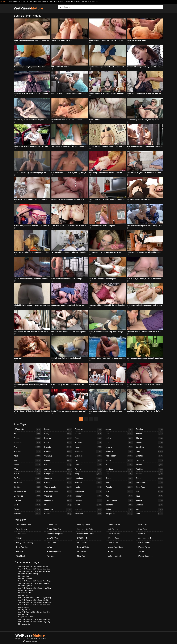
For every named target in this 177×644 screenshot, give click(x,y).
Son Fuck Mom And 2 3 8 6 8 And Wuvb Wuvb (35, 602)
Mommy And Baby (25, 624)
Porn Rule (77, 2)
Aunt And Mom (24, 607)
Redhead (119, 505)
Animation (27, 451)
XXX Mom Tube (84, 538)
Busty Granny (22, 529)
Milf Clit (45, 2)
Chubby (58, 460)
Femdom (89, 443)
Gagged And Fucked (26, 617)
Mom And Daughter (25, 593)
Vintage (150, 500)
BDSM (27, 474)
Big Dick (27, 487)
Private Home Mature (86, 534)
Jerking (119, 429)
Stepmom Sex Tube (85, 529)
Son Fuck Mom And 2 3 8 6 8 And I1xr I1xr (33, 567)
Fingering (89, 451)
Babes (27, 465)
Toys (150, 496)
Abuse (35, 641)
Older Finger (21, 534)
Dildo (58, 505)
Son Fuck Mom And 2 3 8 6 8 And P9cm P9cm (35, 588)
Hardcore (89, 483)
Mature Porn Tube (115, 556)
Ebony (58, 514)
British (58, 443)
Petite (119, 483)
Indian (89, 505)
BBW (27, 469)
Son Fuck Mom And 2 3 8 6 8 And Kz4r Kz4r (34, 583)
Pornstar (119, 487)
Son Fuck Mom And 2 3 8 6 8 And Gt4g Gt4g (34, 622)
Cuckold (58, 483)
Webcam (150, 505)
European (89, 429)
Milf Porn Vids (144, 543)
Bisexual (27, 500)
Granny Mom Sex (54, 529)
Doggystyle (58, 509)
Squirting (150, 456)
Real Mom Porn (114, 534)
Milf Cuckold (82, 543)
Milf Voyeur (82, 552)
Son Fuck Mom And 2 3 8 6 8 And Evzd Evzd (34, 569)
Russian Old (94, 2)
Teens (150, 478)
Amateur (27, 438)
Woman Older (113, 538)
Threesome (150, 483)
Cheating (58, 456)
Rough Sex (119, 514)
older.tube (25, 2)
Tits (150, 492)
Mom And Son (23, 595)
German (89, 465)
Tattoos (150, 474)
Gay (89, 460)
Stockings (150, 460)
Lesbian (119, 438)
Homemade (89, 492)
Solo (150, 451)
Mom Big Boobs (84, 525)
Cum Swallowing (58, 492)
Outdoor (119, 478)
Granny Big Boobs (54, 552)
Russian (150, 429)
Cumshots (58, 496)
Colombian (58, 469)
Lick (119, 443)
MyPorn (50, 547)
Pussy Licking (119, 500)
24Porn (141, 552)
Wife (150, 514)
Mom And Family (24, 576)
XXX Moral (86, 2)
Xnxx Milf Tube (83, 547)
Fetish (89, 447)
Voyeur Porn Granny (116, 547)
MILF (119, 465)
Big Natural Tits (27, 492)
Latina (119, 434)
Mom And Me (23, 614)
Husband (89, 500)
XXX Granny (113, 529)
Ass (27, 460)
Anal (27, 447)
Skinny (150, 443)
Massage (119, 451)
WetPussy (28, 8)
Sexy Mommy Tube (146, 538)
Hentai (89, 487)
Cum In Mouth (58, 487)
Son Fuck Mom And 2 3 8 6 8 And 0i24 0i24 (34, 600)
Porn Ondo (51, 556)
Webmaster (27, 641)
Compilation (58, 474)
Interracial (89, 509)
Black (27, 505)
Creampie (58, 478)
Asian (27, 456)
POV (119, 492)
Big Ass (27, 478)
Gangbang (89, 456)
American (27, 443)
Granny (89, 469)
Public (119, 496)
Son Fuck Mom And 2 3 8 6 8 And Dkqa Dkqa (34, 581)
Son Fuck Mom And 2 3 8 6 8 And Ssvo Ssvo (34, 605)
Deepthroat (58, 500)
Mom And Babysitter (26, 578)
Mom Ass (81, 556)
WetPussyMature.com (39, 639)
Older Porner (113, 543)
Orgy (119, 474)
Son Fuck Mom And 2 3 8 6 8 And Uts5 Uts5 (34, 571)
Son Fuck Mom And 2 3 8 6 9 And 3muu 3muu (35, 619)
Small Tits (150, 447)
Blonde (27, 509)
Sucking (150, 469)
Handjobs (89, 478)
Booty (58, 434)
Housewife (89, 496)
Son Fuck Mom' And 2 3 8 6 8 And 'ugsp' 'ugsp (35, 598)
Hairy (89, 474)
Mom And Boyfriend (25, 586)
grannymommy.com (14, 2)
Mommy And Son (24, 610)
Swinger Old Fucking (56, 2)
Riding (119, 509)
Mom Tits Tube (53, 538)
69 (27, 434)
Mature (119, 460)
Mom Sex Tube (114, 525)
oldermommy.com (35, 2)
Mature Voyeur (144, 547)
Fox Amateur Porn (23, 525)
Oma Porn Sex (69, 2)
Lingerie (119, 447)
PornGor (142, 534)
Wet (150, 509)
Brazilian (58, 438)
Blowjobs (27, 514)
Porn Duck (143, 525)
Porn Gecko (143, 529)
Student (150, 465)
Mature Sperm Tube (146, 556)
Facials (89, 434)
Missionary (119, 469)
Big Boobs (27, 483)
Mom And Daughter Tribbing (28, 574)
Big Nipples (27, 496)
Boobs (58, 429)
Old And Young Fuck (26, 590)
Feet (89, 438)
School (150, 434)
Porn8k (111, 552)
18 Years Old (27, 429)
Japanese (89, 514)
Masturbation (119, 456)
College (58, 465)
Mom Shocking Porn (55, 534)
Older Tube (51, 543)
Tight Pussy (150, 487)
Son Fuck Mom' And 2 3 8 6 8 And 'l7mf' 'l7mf (34, 612)
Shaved (150, 438)
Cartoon (58, 451)
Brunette (58, 447)
